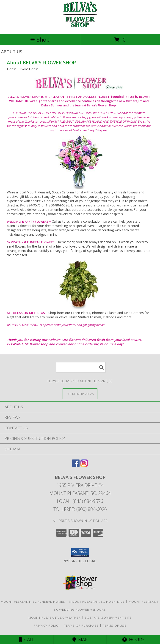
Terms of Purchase (81, 626)
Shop (40, 39)
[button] (80, 552)
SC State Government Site (108, 618)
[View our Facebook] (76, 465)
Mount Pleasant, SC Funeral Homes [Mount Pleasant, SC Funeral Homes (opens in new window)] (33, 602)
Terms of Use (114, 626)
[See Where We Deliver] (80, 394)
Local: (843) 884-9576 (80, 501)
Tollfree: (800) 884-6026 (80, 509)
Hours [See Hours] (133, 640)
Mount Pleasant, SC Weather (55, 618)
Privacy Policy (47, 626)
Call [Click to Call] (27, 640)
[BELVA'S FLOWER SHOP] (80, 27)
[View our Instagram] (84, 465)
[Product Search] (81, 367)
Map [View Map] (80, 640)
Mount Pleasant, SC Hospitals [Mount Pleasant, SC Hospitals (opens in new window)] (97, 602)
